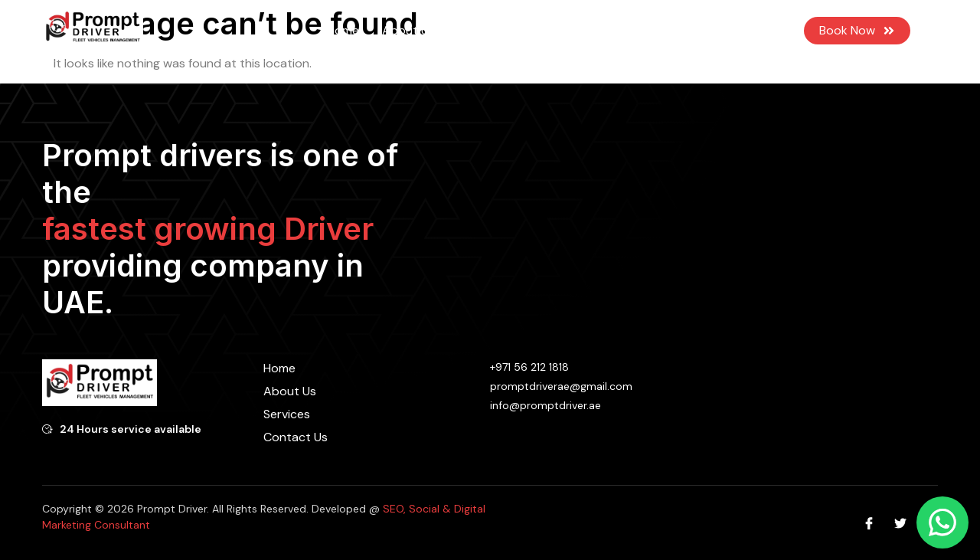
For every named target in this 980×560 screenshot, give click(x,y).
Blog (554, 30)
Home (343, 30)
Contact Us (621, 30)
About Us (408, 30)
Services (488, 31)
